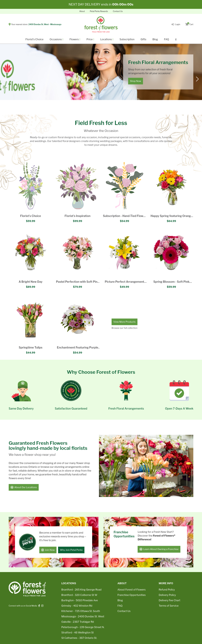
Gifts (143, 39)
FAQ (166, 39)
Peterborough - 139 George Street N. (83, 627)
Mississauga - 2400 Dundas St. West (83, 616)
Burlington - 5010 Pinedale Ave (80, 600)
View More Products (125, 322)
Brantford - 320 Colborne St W (79, 595)
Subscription (127, 39)
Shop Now (136, 81)
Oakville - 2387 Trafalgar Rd (78, 622)
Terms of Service (169, 606)
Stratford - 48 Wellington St (78, 633)
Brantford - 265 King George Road (81, 590)
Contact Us (118, 11)
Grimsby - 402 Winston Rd (77, 606)
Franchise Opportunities (132, 595)
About (82, 11)
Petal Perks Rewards (99, 11)
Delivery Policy (167, 595)
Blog (155, 39)
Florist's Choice (34, 39)
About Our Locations (24, 488)
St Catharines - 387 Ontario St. (79, 638)
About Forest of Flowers (131, 590)
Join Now (48, 550)
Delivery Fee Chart (169, 600)
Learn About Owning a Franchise (159, 549)
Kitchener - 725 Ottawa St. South (81, 611)
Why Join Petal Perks (72, 550)
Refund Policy (167, 590)
